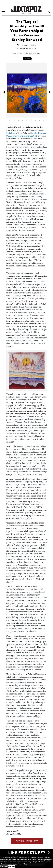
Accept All (12, 867)
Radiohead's (12, 133)
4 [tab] (23, 120)
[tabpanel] (27, 90)
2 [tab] (14, 120)
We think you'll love (27, 841)
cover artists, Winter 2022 (22, 136)
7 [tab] (35, 120)
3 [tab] (18, 120)
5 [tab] (27, 120)
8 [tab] (40, 120)
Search (50, 12)
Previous (4, 92)
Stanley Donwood (39, 133)
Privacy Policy (22, 864)
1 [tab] (10, 120)
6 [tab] (31, 120)
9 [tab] (44, 120)
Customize (4, 867)
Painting (37, 54)
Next (50, 92)
